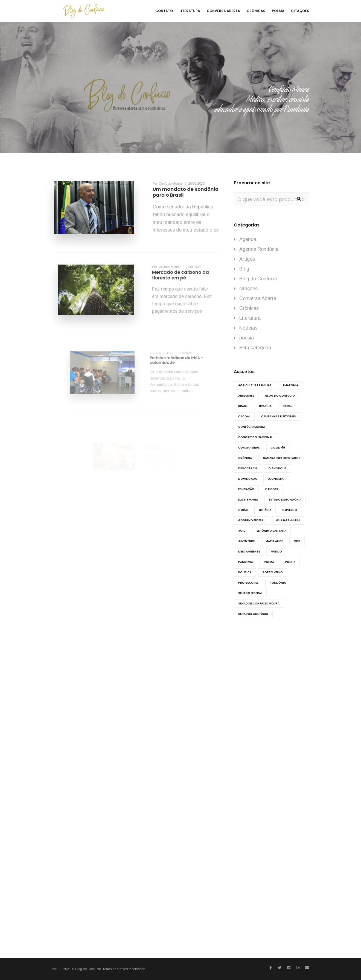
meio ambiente (249, 552)
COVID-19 (278, 448)
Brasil (243, 406)
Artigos (247, 259)
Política (245, 572)
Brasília (265, 406)
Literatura (250, 318)
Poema (269, 562)
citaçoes (248, 289)
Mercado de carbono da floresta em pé (164, 284)
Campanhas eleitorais (279, 416)
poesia (247, 338)
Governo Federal (252, 520)
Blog (244, 269)
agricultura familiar (255, 385)
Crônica (245, 458)
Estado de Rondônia (285, 500)
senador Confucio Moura (259, 604)
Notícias (248, 328)
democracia (248, 468)
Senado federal (250, 593)
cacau (288, 406)
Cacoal (244, 416)
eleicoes (272, 489)
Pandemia (246, 562)
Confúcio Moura (252, 427)
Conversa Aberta (258, 298)
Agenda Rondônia (259, 249)
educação (246, 489)
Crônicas (249, 308)
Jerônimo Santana (271, 531)
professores (248, 583)
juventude (246, 541)
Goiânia (265, 510)
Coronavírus (249, 448)
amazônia (290, 385)
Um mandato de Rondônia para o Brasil (174, 198)
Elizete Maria (248, 500)
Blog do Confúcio (258, 279)
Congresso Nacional (255, 437)
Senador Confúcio (253, 614)
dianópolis (278, 468)
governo (290, 510)
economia (276, 479)
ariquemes (246, 396)
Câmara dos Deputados (282, 458)
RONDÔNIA (278, 583)
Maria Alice (274, 541)
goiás (243, 510)
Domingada (248, 479)
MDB (297, 541)
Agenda (248, 239)
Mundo (276, 552)
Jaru (242, 531)
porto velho (273, 572)
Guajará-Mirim (288, 520)
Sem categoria (255, 348)
